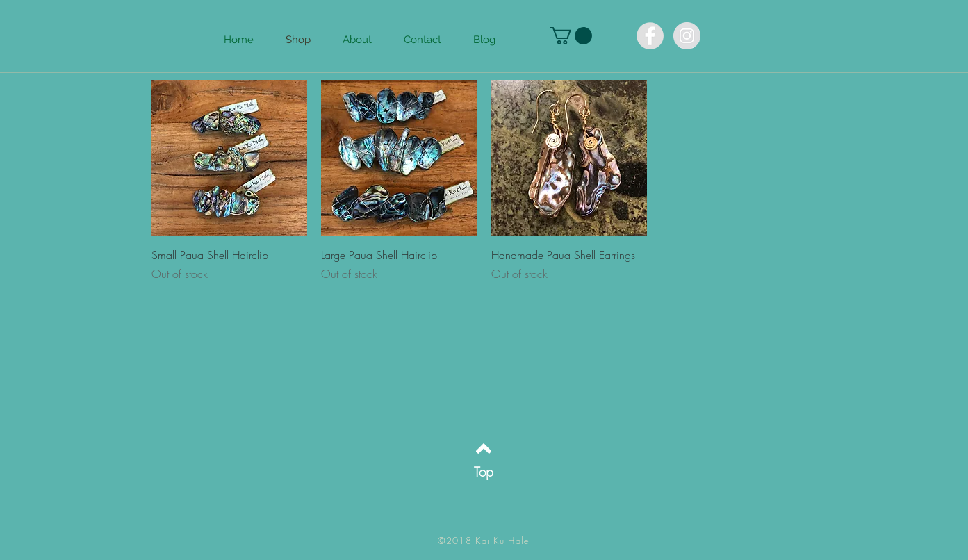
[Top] (484, 472)
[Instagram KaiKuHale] (687, 36)
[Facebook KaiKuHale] (650, 36)
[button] (571, 36)
